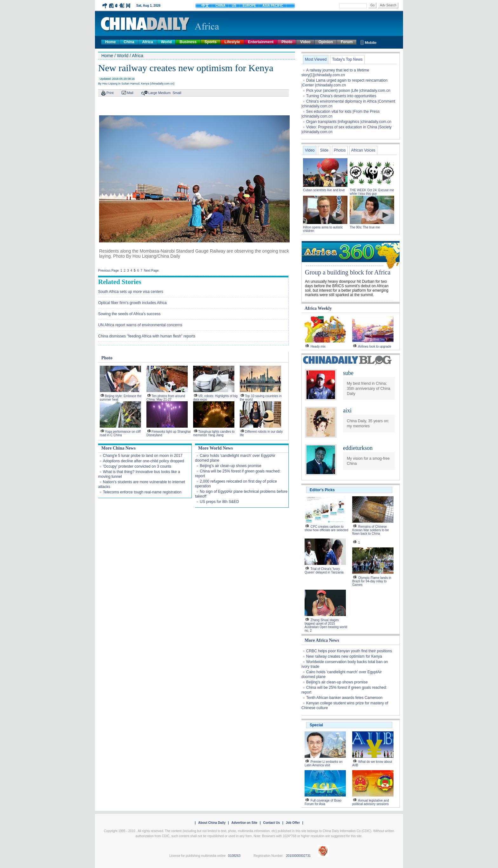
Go (372, 5)
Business (188, 42)
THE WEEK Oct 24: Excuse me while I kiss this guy (372, 192)
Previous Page (108, 271)
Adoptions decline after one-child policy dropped (144, 461)
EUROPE (249, 6)
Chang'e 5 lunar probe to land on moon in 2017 (143, 456)
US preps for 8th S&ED (219, 502)
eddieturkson (358, 448)
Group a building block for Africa (348, 272)
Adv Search (388, 5)
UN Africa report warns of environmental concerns (140, 325)
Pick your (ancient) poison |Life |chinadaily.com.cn (348, 91)
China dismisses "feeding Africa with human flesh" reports (147, 336)
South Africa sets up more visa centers (131, 292)
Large (153, 93)
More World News (215, 448)
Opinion (326, 42)
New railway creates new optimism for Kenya (344, 656)
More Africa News (322, 640)
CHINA (220, 6)
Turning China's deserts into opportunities (341, 96)
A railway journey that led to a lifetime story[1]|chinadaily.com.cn (335, 73)
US (234, 6)
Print (110, 93)
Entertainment (261, 42)
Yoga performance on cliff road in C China (120, 433)
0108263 (234, 856)
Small (177, 93)
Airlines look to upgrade (375, 346)
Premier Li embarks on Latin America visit (323, 763)
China (129, 42)
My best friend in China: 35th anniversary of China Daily (369, 389)
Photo (287, 42)
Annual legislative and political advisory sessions (371, 802)
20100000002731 (298, 856)
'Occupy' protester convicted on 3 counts (137, 466)
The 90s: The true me (365, 227)
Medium (164, 93)
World (166, 42)
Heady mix (318, 346)
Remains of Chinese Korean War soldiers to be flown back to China (370, 530)
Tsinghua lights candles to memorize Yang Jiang (214, 433)
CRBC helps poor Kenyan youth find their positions (349, 651)
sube (348, 373)
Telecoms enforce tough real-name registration (142, 492)
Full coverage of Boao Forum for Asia (323, 802)
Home (110, 42)
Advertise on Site (244, 823)
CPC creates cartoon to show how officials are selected (326, 528)
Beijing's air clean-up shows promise (231, 466)
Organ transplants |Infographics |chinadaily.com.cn (349, 122)
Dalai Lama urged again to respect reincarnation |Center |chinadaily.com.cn (344, 83)
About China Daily (212, 823)
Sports (211, 42)
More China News (118, 448)
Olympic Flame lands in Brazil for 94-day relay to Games (372, 581)
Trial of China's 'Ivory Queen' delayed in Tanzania (324, 571)
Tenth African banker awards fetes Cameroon (344, 698)
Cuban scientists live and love (324, 190)
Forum (347, 42)
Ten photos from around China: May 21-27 (166, 398)
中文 (205, 6)
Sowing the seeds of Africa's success (129, 314)
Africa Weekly (318, 308)
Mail (130, 93)
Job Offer (293, 823)
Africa (148, 42)
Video (305, 42)
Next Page (151, 271)
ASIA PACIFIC (273, 6)
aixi (347, 410)
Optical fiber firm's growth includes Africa (132, 303)
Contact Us (271, 823)
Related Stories (120, 282)
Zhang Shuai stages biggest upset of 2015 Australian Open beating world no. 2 (326, 625)
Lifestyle (232, 42)
